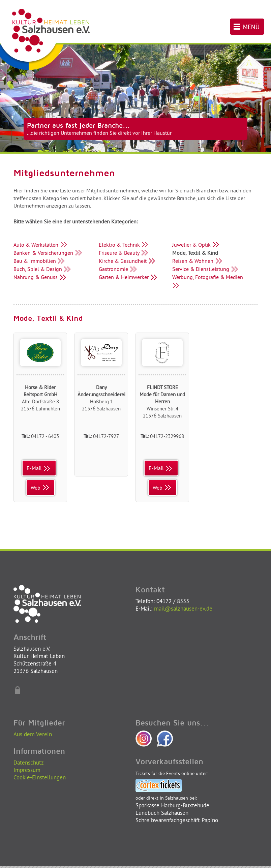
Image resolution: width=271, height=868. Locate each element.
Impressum (27, 770)
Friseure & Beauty (124, 253)
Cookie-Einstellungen (40, 777)
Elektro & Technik (124, 245)
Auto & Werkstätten (41, 245)
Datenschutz (29, 762)
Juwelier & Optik (196, 245)
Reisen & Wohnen (198, 261)
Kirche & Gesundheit (128, 261)
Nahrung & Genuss (40, 277)
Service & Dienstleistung (206, 269)
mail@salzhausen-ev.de (183, 608)
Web (40, 488)
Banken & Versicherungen (48, 253)
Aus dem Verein (33, 734)
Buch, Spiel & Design (43, 269)
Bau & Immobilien (40, 261)
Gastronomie (118, 269)
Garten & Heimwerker (129, 277)
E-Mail (39, 468)
